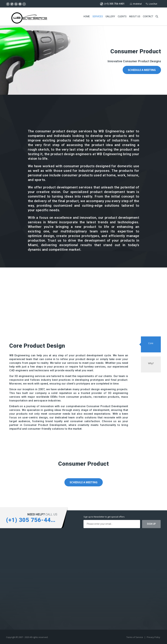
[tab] (151, 344)
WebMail (136, 4)
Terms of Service (135, 637)
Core (151, 343)
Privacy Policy (153, 637)
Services (98, 16)
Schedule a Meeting (142, 70)
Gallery (110, 16)
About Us (135, 16)
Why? (151, 363)
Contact (148, 16)
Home (87, 16)
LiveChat (151, 4)
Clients (122, 16)
